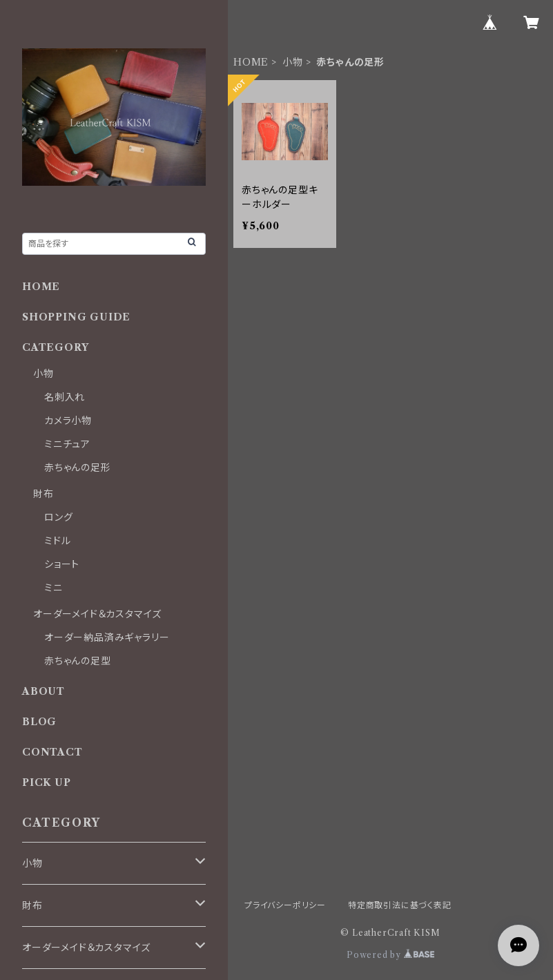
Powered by (390, 955)
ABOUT (43, 691)
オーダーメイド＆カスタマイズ (97, 614)
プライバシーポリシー (285, 905)
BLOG (39, 722)
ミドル (57, 541)
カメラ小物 (68, 421)
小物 (293, 62)
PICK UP (47, 782)
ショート (62, 564)
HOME (251, 62)
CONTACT (52, 752)
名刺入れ (65, 397)
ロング (58, 517)
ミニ (54, 588)
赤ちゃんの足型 (78, 661)
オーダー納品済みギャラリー (107, 637)
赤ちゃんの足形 (78, 468)
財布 (43, 494)
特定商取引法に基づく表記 (400, 905)
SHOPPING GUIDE (76, 317)
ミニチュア (67, 444)
